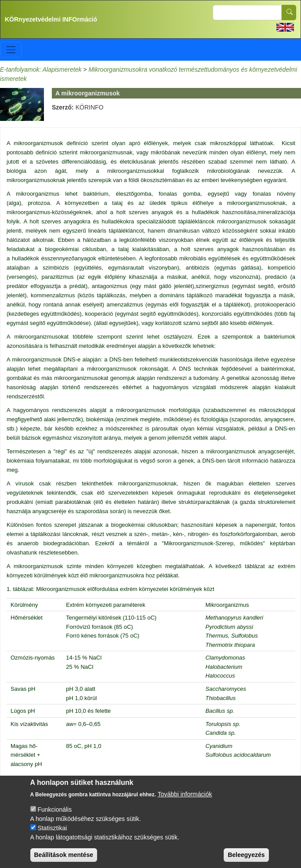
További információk (185, 802)
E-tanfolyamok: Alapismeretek (41, 69)
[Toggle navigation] (11, 49)
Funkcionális (54, 818)
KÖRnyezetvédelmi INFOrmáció (51, 19)
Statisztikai (52, 836)
